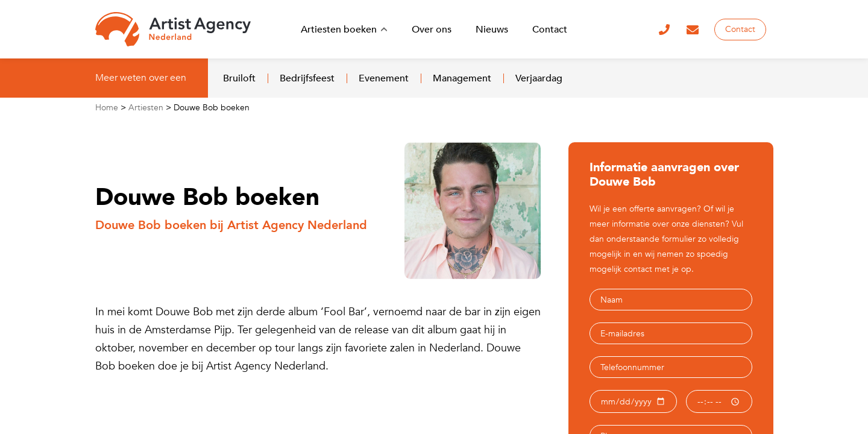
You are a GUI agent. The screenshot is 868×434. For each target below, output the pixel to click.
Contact (740, 29)
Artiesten (146, 108)
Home (107, 108)
